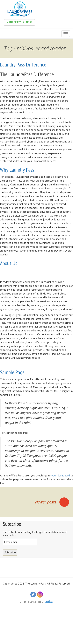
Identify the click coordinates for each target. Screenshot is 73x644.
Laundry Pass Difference (23, 64)
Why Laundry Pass (17, 170)
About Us (9, 263)
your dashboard (61, 475)
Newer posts (52, 502)
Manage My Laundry (19, 22)
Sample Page (12, 372)
